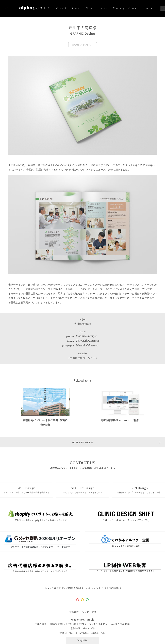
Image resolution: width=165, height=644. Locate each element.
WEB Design (26, 490)
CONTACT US (82, 466)
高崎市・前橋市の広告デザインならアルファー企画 (27, 8)
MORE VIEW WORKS (82, 442)
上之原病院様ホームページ (82, 358)
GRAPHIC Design (82, 490)
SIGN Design (139, 490)
